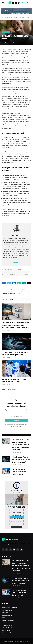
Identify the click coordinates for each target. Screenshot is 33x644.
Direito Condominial (7, 615)
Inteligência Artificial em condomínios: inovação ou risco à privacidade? (15, 354)
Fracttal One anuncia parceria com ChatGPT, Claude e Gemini (14, 381)
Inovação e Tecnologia (8, 620)
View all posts (17, 263)
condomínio (11, 270)
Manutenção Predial (7, 625)
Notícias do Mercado (7, 628)
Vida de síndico (6, 630)
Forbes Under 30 (16, 272)
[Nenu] (3, 3)
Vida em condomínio (7, 633)
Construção (19, 270)
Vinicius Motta (6, 87)
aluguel (4, 270)
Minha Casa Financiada (10, 49)
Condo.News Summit (7, 610)
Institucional (5, 623)
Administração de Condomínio (9, 608)
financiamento (6, 272)
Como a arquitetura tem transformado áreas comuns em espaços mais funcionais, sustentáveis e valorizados (15, 325)
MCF (10, 92)
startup (18, 275)
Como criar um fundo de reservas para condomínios (9, 293)
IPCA (24, 272)
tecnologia (25, 275)
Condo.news (11, 641)
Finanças (4, 618)
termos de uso (18, 426)
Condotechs (6, 32)
